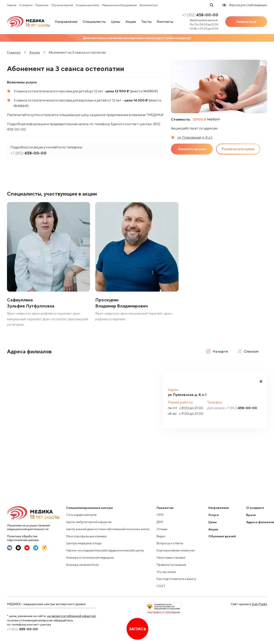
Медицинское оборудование (119, 5)
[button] (261, 382)
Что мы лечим (166, 572)
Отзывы (162, 529)
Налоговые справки (171, 558)
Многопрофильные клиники (86, 536)
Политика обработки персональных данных (23, 538)
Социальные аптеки (88, 5)
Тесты (146, 22)
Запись (138, 629)
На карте (217, 351)
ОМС (160, 515)
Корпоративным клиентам (176, 550)
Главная (12, 5)
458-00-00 (200, 15)
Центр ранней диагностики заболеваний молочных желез (108, 529)
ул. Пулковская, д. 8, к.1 (195, 137)
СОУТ (161, 586)
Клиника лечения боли (82, 565)
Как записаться (148, 5)
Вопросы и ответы (170, 543)
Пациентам (42, 5)
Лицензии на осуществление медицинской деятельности (28, 527)
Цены (116, 22)
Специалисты (94, 22)
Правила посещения (171, 565)
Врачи (251, 515)
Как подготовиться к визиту (176, 579)
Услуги (214, 515)
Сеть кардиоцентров (81, 515)
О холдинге (26, 5)
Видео (161, 536)
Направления (66, 22)
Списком (248, 351)
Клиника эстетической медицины (90, 558)
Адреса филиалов (260, 522)
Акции (131, 22)
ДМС (160, 522)
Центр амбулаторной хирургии (89, 522)
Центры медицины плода (84, 543)
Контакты (165, 22)
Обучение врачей (62, 5)
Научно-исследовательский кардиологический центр (105, 550)
